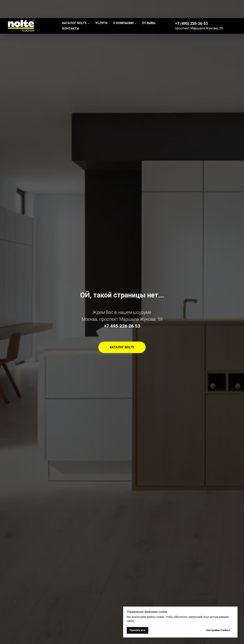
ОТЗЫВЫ (149, 5)
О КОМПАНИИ (123, 5)
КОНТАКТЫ (71, 10)
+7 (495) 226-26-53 (191, 5)
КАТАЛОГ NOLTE (74, 5)
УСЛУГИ (101, 5)
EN (232, 8)
